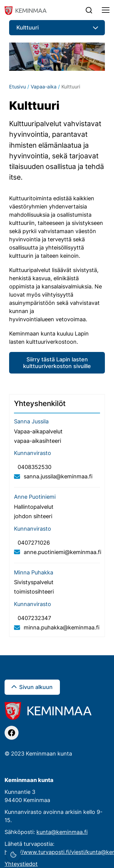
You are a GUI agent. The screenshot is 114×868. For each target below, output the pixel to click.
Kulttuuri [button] (28, 27)
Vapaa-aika (44, 87)
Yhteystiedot (21, 864)
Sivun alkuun (36, 687)
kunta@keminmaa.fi (62, 832)
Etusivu (17, 87)
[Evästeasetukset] (13, 855)
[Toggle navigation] (106, 10)
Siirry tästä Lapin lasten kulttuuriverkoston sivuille (57, 363)
